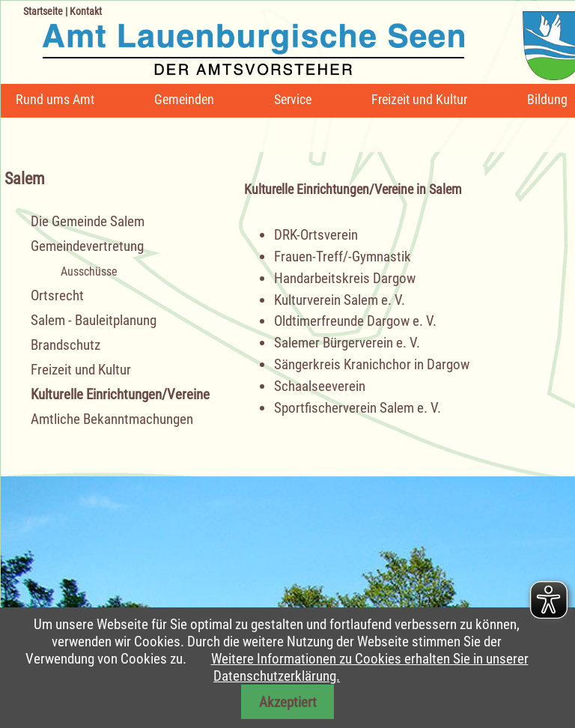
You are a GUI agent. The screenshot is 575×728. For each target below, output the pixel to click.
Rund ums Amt (55, 99)
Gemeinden (184, 99)
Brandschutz (66, 345)
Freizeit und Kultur (419, 99)
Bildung (547, 99)
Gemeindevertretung (87, 246)
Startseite (43, 11)
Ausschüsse (89, 272)
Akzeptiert (288, 702)
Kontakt (86, 11)
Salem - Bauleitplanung (94, 320)
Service (293, 99)
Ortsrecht (57, 295)
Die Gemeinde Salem (88, 221)
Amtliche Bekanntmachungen (112, 419)
